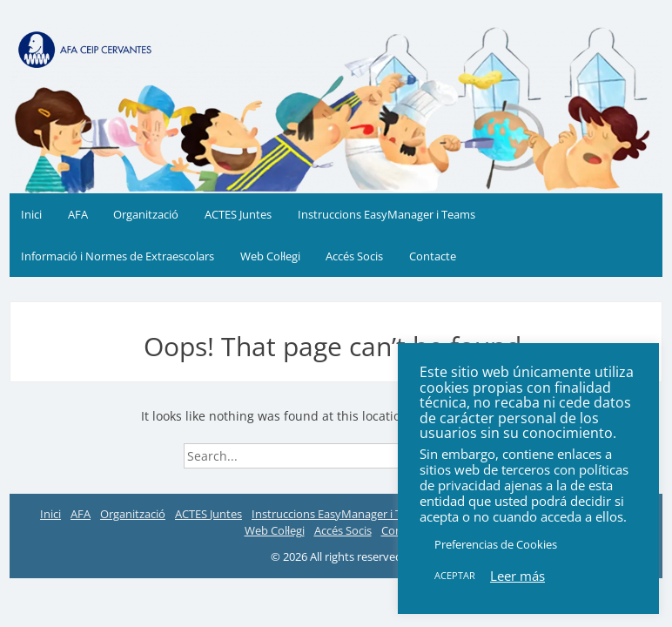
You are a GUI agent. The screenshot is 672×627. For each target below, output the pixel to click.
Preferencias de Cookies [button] (496, 544)
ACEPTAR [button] (455, 575)
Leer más (517, 576)
